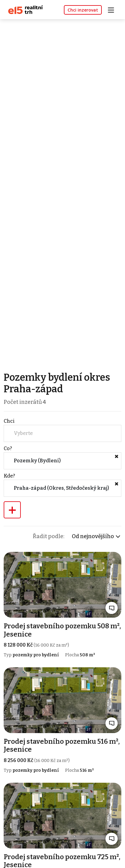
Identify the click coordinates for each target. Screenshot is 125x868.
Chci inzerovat (83, 10)
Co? (8, 448)
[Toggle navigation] (113, 9)
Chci (9, 421)
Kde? (9, 476)
